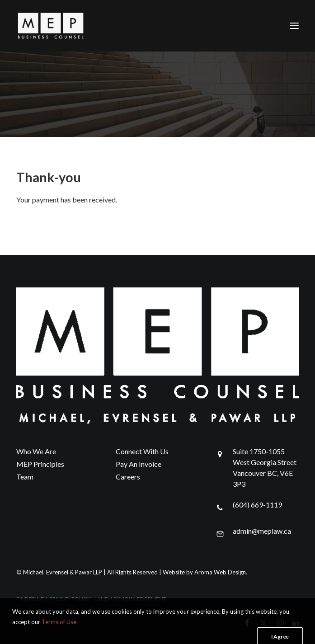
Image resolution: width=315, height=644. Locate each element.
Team (25, 477)
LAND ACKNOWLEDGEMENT (130, 599)
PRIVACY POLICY (70, 599)
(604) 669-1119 (257, 505)
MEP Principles (40, 464)
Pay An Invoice (139, 464)
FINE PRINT (30, 599)
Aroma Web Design (220, 572)
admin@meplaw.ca (262, 531)
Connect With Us (142, 451)
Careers (128, 477)
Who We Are (36, 451)
